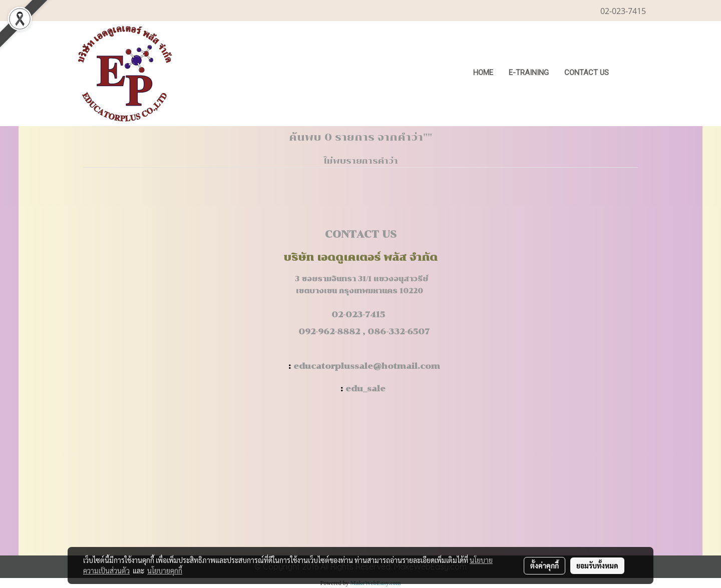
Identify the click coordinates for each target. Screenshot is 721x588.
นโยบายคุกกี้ (165, 570)
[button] (632, 74)
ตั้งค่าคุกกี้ (545, 565)
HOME (483, 73)
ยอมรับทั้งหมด (597, 565)
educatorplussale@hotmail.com (367, 366)
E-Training (529, 73)
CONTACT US (587, 73)
